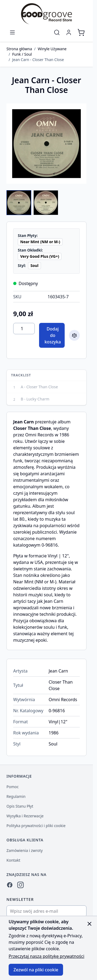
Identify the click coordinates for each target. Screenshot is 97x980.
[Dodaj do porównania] (74, 335)
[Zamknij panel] (89, 924)
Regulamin (16, 796)
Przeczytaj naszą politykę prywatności (46, 956)
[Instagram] (20, 885)
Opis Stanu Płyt (20, 806)
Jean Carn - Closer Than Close (38, 60)
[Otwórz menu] (12, 32)
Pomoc (13, 787)
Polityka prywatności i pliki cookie (36, 826)
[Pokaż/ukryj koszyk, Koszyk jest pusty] (81, 32)
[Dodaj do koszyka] (52, 335)
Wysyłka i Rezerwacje (25, 816)
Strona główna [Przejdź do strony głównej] (19, 49)
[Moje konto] (69, 32)
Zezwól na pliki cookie (36, 970)
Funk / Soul (22, 54)
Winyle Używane (52, 49)
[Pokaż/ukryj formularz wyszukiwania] (57, 32)
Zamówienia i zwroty (25, 850)
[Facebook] (10, 885)
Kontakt (13, 860)
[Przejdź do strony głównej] (46, 14)
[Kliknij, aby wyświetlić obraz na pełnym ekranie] (46, 144)
